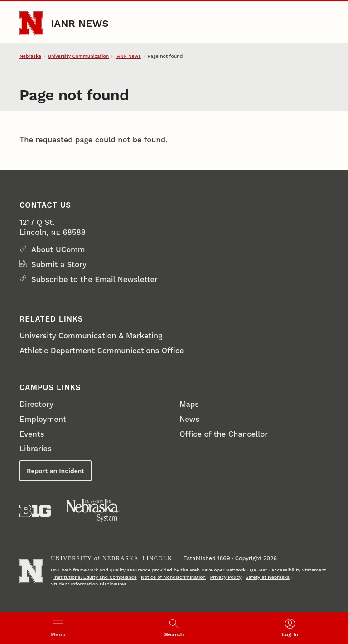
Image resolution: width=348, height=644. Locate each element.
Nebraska (30, 56)
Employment (43, 419)
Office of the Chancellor (224, 434)
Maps (189, 404)
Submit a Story (59, 265)
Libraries (36, 449)
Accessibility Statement (299, 570)
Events (32, 434)
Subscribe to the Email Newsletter (94, 280)
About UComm (58, 250)
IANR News (80, 23)
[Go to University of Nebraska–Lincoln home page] (31, 23)
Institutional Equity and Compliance (95, 577)
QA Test (259, 570)
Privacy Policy (225, 577)
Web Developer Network (217, 570)
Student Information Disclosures (89, 584)
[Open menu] (58, 628)
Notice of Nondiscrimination (173, 577)
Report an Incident (56, 471)
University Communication (78, 56)
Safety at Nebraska (268, 577)
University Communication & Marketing (91, 336)
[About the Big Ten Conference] (35, 511)
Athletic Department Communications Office (102, 351)
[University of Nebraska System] (93, 511)
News (189, 419)
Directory (36, 404)
